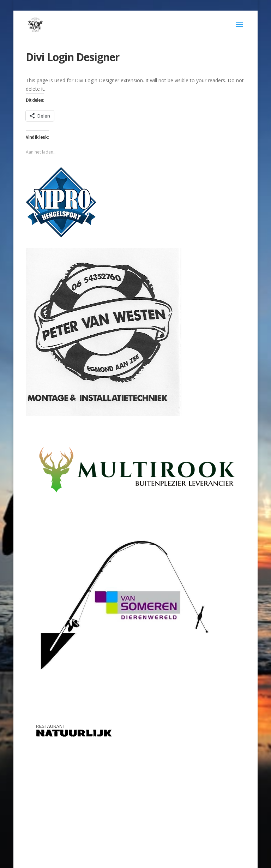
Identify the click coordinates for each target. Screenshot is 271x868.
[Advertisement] (135, 798)
